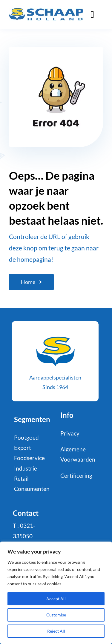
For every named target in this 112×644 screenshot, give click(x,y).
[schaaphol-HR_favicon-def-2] (55, 333)
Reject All (56, 631)
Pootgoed (26, 437)
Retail (21, 479)
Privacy (70, 433)
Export (23, 448)
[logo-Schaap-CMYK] (46, 11)
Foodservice (29, 458)
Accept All (56, 599)
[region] (56, 593)
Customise (56, 615)
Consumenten (32, 489)
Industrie (26, 468)
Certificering (76, 476)
